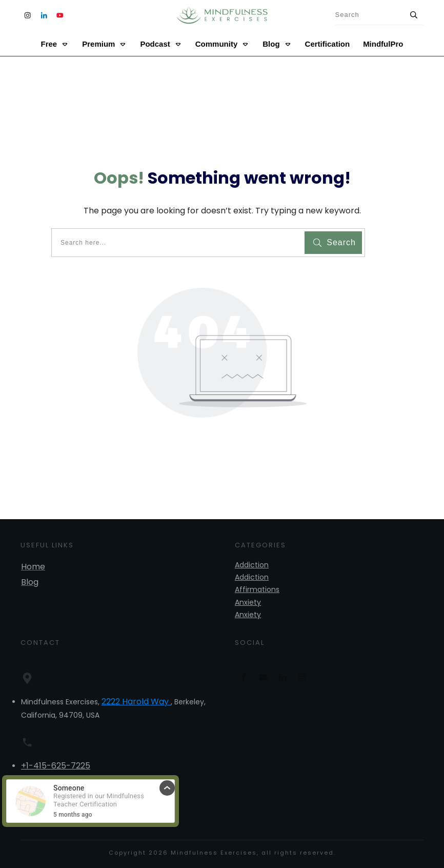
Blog (30, 582)
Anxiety (248, 602)
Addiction (252, 565)
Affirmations (257, 589)
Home (33, 567)
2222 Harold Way (136, 702)
